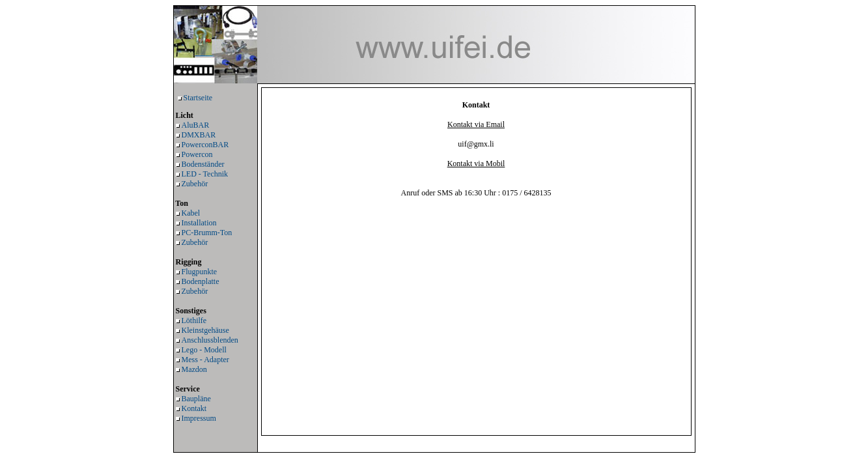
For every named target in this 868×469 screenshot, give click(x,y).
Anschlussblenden (210, 340)
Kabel (191, 213)
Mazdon (194, 369)
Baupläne (196, 399)
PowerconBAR (205, 145)
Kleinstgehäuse (205, 330)
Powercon (197, 154)
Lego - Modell (204, 350)
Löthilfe (194, 320)
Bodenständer (203, 164)
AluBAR (196, 125)
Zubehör (195, 184)
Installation (199, 223)
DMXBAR (199, 135)
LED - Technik (205, 174)
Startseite (198, 98)
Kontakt (194, 408)
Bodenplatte (201, 281)
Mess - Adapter (205, 360)
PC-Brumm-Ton (207, 233)
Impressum (199, 418)
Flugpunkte (200, 272)
